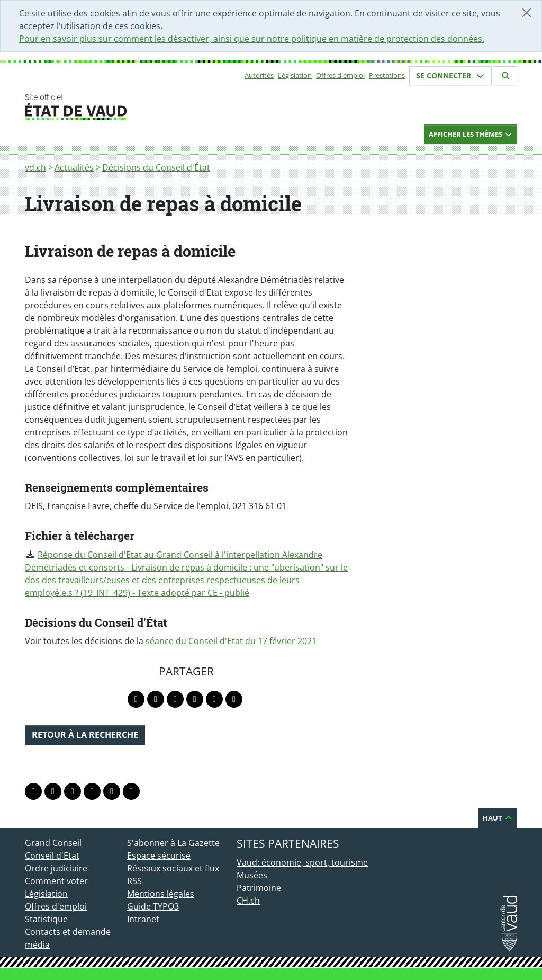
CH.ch (248, 901)
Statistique (46, 919)
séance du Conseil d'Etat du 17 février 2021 (231, 641)
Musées (252, 875)
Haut (498, 818)
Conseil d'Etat (52, 856)
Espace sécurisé (159, 856)
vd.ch (35, 167)
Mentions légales (161, 894)
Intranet (143, 919)
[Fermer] (527, 13)
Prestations (387, 75)
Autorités (259, 75)
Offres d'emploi (340, 75)
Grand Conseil (53, 843)
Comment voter (56, 881)
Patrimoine (259, 888)
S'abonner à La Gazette (173, 843)
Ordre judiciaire (56, 868)
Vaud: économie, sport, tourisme (302, 862)
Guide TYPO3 (153, 906)
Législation (295, 75)
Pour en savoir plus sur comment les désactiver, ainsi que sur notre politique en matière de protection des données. (252, 39)
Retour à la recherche (85, 735)
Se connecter (450, 75)
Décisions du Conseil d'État (156, 167)
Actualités (74, 167)
